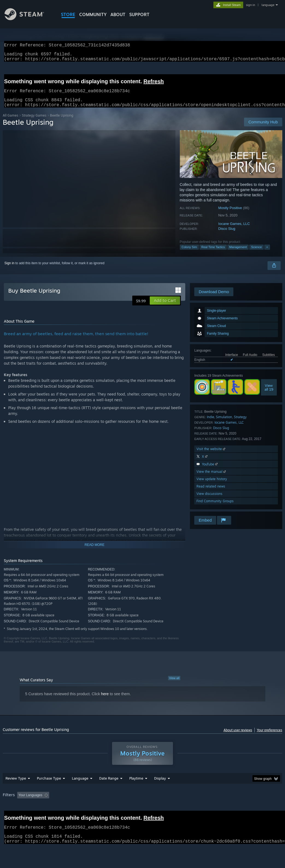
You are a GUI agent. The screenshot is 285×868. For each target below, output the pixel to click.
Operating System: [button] (213, 809)
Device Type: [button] (14, 817)
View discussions (209, 500)
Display (160, 792)
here (105, 700)
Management (238, 254)
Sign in (9, 270)
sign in (250, 5)
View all (174, 685)
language (268, 5)
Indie (211, 423)
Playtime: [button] (128, 809)
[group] (142, 813)
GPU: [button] (259, 809)
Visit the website (211, 455)
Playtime (136, 792)
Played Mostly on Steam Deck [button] (167, 809)
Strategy (240, 423)
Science (256, 254)
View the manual (212, 478)
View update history (212, 485)
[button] (165, 307)
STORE (68, 14)
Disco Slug (227, 235)
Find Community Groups (215, 508)
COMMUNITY (93, 14)
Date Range (109, 792)
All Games (11, 122)
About (118, 14)
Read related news (211, 493)
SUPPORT (139, 14)
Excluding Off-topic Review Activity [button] (86, 809)
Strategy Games (34, 122)
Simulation (224, 423)
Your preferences (270, 737)
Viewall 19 (269, 394)
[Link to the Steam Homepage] (28, 19)
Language (80, 792)
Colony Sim (189, 254)
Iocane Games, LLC (234, 230)
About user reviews (238, 737)
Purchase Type (49, 792)
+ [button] (267, 254)
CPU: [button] (241, 809)
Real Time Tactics (213, 254)
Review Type (16, 792)
